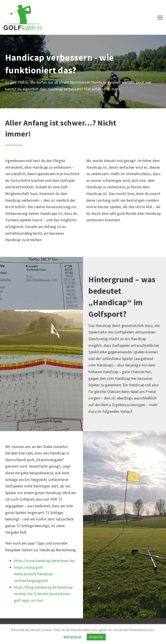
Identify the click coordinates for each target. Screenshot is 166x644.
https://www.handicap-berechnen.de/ (44, 561)
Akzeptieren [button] (96, 637)
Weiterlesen (72, 637)
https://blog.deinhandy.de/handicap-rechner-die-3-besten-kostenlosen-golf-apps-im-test (44, 594)
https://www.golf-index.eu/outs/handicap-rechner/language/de (34, 574)
